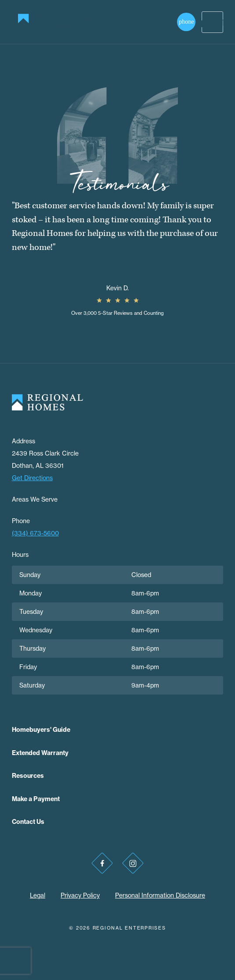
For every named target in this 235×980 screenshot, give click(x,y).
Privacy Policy (80, 895)
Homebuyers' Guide (41, 730)
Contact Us (28, 822)
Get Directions (32, 478)
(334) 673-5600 (35, 533)
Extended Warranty (40, 753)
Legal (38, 895)
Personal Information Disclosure (160, 895)
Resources (28, 776)
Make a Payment (36, 799)
